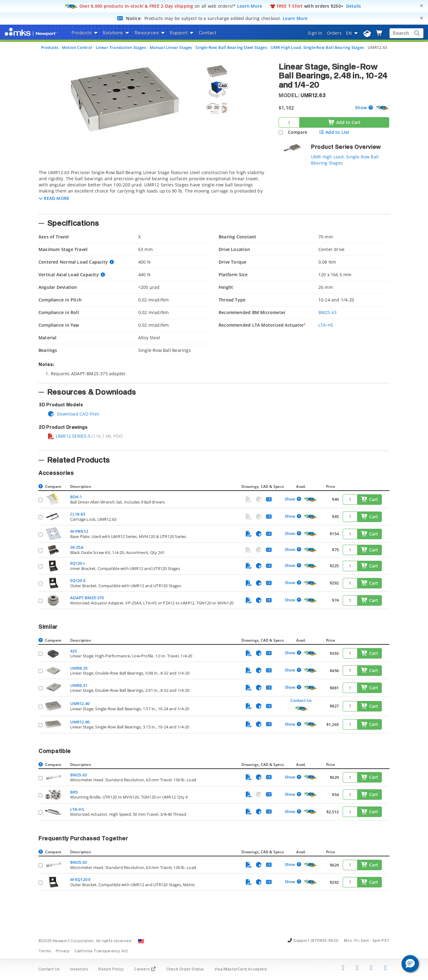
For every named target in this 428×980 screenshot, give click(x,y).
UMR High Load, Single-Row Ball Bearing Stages (317, 47)
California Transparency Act (101, 951)
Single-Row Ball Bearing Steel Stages (231, 47)
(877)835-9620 (325, 941)
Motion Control (77, 47)
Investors (79, 970)
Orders (334, 33)
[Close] (422, 6)
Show (361, 108)
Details (354, 6)
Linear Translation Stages (121, 47)
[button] (54, 198)
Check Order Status (185, 970)
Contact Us (301, 700)
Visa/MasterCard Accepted (240, 970)
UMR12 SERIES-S (69, 436)
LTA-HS (326, 325)
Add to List (334, 132)
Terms (45, 951)
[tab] (154, 190)
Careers (145, 970)
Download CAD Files (73, 414)
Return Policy (111, 970)
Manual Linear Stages (171, 47)
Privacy (63, 951)
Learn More (250, 6)
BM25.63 (327, 312)
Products (50, 47)
